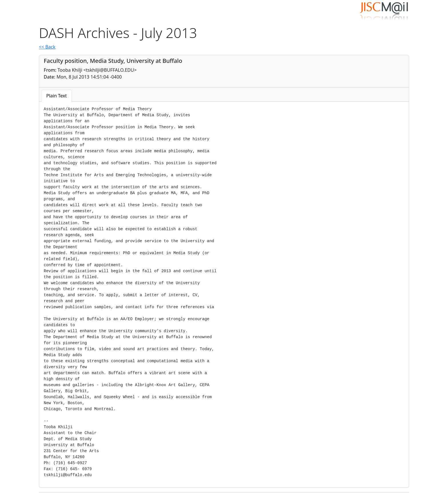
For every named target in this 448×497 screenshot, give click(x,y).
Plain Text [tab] (57, 96)
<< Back (47, 47)
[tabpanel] (224, 292)
